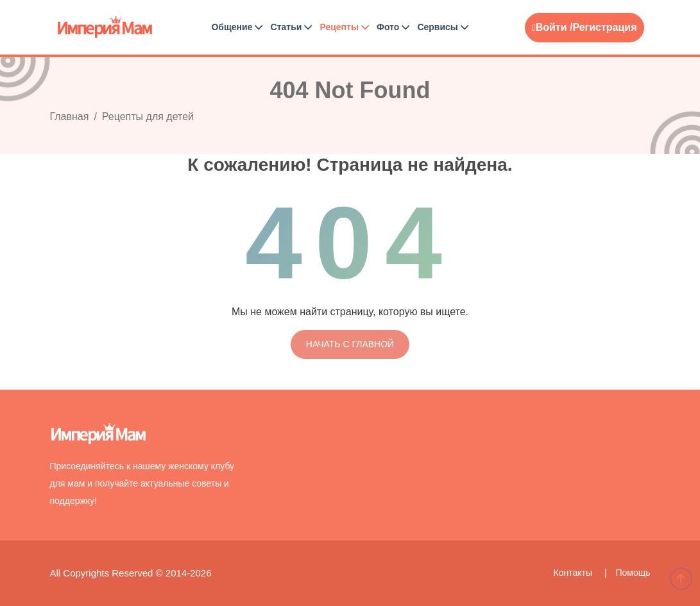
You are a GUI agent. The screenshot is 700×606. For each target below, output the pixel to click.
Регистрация (604, 27)
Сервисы (442, 27)
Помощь (633, 573)
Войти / (552, 27)
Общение (237, 27)
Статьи (292, 27)
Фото (393, 27)
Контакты (574, 573)
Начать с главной (350, 344)
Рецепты (344, 27)
